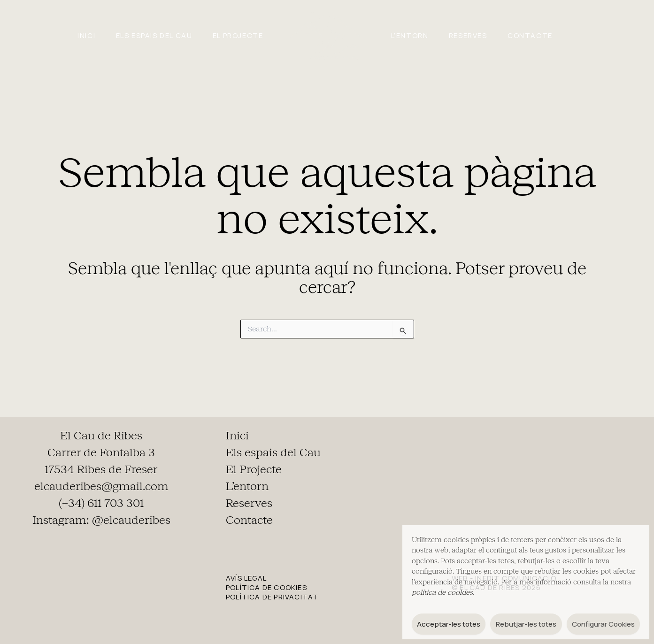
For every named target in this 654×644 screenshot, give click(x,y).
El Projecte (234, 35)
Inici (67, 35)
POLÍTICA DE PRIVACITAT (272, 597)
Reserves (480, 35)
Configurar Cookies (603, 624)
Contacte (550, 35)
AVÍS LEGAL (246, 578)
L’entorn (414, 35)
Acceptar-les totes (449, 624)
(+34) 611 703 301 (101, 503)
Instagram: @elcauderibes (101, 520)
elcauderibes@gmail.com (101, 486)
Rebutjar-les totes (526, 624)
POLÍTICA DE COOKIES (266, 587)
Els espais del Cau (142, 35)
